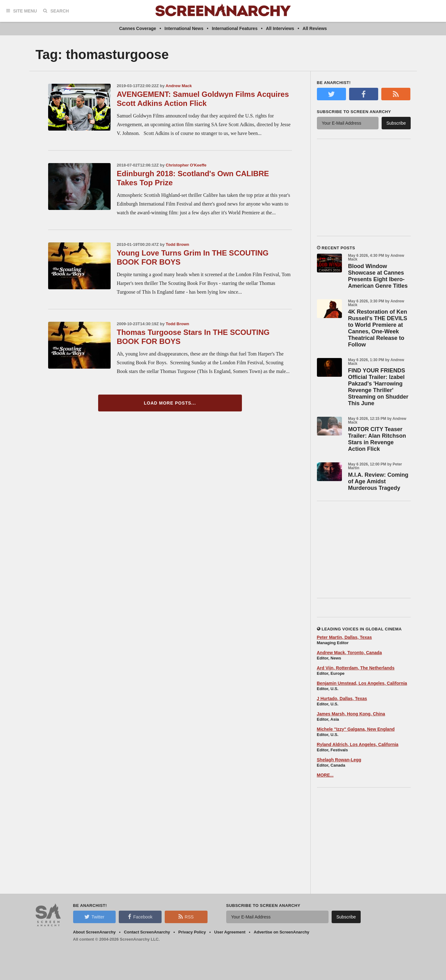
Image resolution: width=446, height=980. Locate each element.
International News (184, 28)
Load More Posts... (170, 403)
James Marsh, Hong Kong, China (351, 714)
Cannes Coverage (138, 28)
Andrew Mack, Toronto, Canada (349, 653)
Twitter (94, 917)
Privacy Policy (192, 932)
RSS (186, 917)
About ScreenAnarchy (95, 932)
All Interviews (280, 28)
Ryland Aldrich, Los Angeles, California (358, 744)
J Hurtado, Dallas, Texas (342, 699)
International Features (235, 28)
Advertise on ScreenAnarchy (282, 932)
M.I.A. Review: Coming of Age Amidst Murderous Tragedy (378, 481)
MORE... (325, 775)
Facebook (140, 917)
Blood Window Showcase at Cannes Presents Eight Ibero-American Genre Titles (378, 276)
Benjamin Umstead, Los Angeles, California (362, 683)
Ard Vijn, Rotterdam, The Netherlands (356, 668)
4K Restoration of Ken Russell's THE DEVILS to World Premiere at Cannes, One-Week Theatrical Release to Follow (378, 328)
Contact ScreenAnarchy (147, 932)
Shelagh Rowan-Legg (339, 760)
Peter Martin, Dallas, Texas (344, 637)
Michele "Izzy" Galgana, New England (356, 729)
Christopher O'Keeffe (186, 165)
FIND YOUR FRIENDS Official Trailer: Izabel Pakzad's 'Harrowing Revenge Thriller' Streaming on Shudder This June (378, 387)
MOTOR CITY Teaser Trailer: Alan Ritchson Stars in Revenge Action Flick (377, 439)
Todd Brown (177, 244)
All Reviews (315, 28)
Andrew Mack (179, 86)
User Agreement (230, 932)
